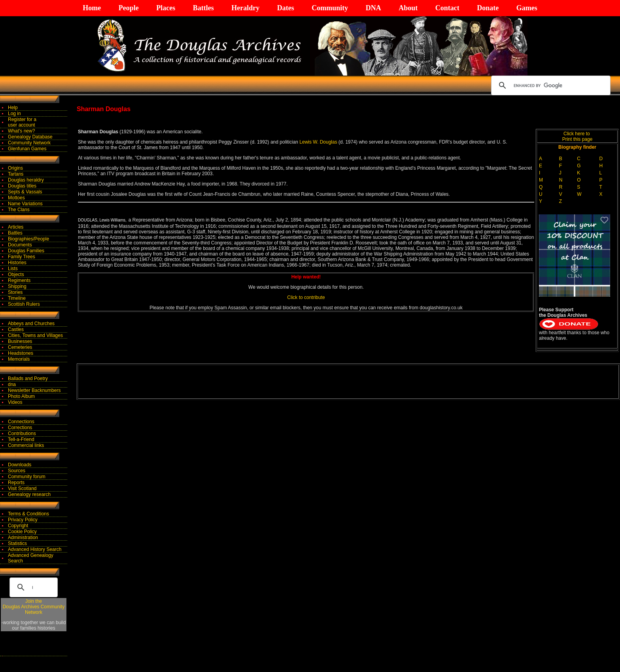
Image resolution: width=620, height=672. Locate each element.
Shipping (17, 286)
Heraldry (245, 8)
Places (166, 8)
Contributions (22, 433)
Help (13, 108)
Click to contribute (306, 297)
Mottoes (16, 198)
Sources (17, 471)
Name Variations (25, 204)
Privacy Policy (23, 520)
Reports (16, 483)
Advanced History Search (35, 549)
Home (92, 8)
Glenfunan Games (27, 149)
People (129, 8)
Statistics (17, 543)
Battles (203, 8)
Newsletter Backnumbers (34, 390)
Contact (447, 8)
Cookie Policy (22, 532)
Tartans (16, 174)
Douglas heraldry (26, 180)
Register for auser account (22, 122)
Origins (15, 168)
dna (12, 384)
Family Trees (22, 257)
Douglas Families (26, 251)
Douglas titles (22, 186)
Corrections (20, 428)
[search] (550, 85)
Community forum (27, 477)
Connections (21, 422)
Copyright (18, 526)
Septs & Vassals (25, 192)
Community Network (29, 143)
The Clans (19, 210)
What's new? (21, 131)
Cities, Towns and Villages (35, 335)
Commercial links (26, 445)
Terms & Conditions (28, 514)
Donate (488, 8)
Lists (13, 269)
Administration (23, 538)
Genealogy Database (30, 137)
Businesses (20, 341)
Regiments (19, 280)
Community (330, 8)
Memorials (19, 359)
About (408, 8)
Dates (286, 8)
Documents (20, 245)
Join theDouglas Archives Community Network (34, 607)
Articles (16, 227)
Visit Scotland (22, 488)
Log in (14, 114)
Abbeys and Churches (31, 324)
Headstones (21, 353)
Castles (16, 329)
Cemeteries (20, 347)
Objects (16, 274)
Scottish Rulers (24, 304)
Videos (15, 402)
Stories (15, 292)
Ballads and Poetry (28, 379)
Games (527, 8)
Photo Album (21, 396)
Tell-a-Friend (21, 439)
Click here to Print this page (577, 136)
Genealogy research (29, 494)
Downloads (20, 465)
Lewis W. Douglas (319, 142)
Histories (17, 263)
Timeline (17, 298)
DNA (373, 8)
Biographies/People (28, 239)
